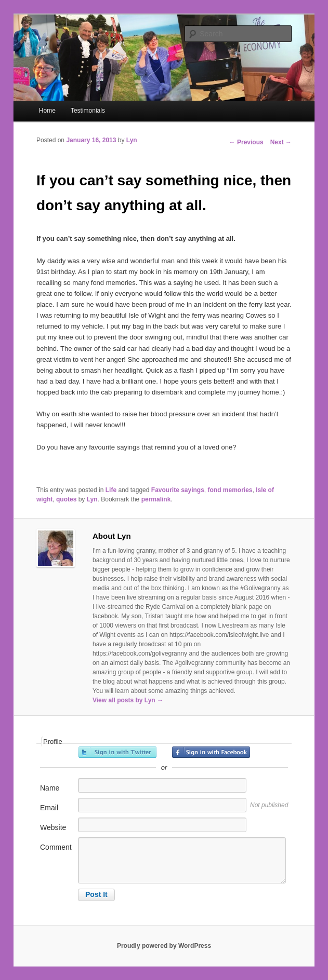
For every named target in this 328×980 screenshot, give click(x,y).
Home (47, 111)
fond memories (230, 490)
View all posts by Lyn (128, 700)
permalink (156, 499)
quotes (66, 499)
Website (53, 827)
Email (49, 808)
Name (50, 788)
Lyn (132, 140)
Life (111, 490)
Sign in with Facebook (211, 752)
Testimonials (88, 111)
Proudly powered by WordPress (164, 946)
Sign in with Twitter (117, 752)
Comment (56, 847)
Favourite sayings (178, 490)
